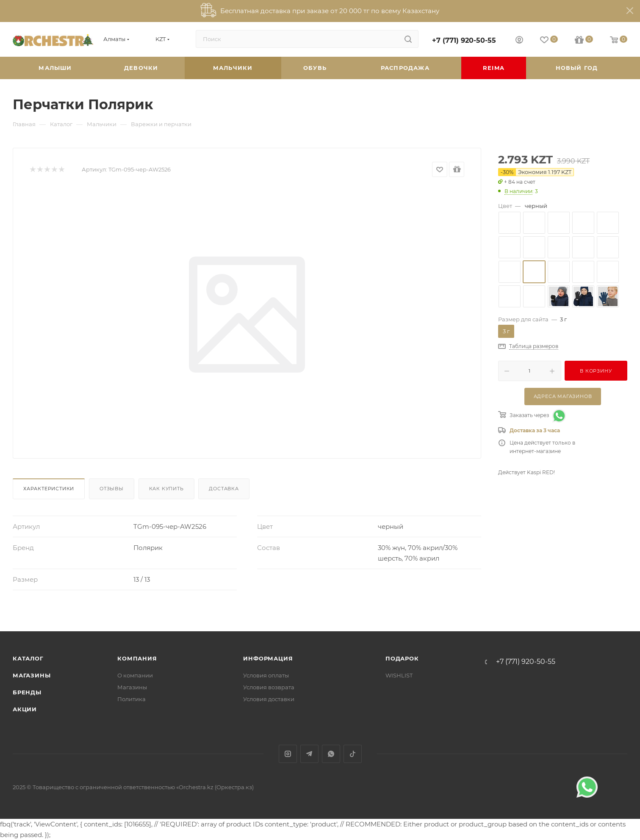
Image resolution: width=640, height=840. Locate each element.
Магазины (32, 675)
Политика (132, 699)
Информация (268, 658)
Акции (25, 709)
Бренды (27, 692)
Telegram (309, 754)
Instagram (288, 754)
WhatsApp (331, 754)
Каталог (28, 658)
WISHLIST (399, 675)
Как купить (166, 489)
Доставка (224, 489)
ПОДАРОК (402, 658)
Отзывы (112, 489)
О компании (135, 675)
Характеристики (49, 489)
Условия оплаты (266, 675)
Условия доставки (269, 699)
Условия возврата (269, 687)
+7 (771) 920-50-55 (464, 40)
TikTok (353, 754)
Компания (137, 658)
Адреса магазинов (563, 396)
